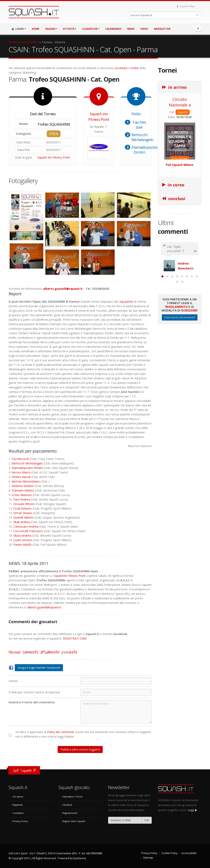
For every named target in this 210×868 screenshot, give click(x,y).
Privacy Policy (20, 821)
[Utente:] (116, 681)
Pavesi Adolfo (22, 545)
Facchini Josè (139, 125)
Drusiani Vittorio (24, 504)
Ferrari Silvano (23, 513)
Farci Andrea (22, 499)
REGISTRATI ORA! (75, 638)
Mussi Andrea (22, 536)
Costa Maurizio (22, 495)
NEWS (131, 29)
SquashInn (126, 302)
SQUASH (51, 29)
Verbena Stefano (23, 486)
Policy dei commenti (61, 732)
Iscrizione (189, 351)
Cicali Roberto (23, 508)
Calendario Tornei (72, 797)
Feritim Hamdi (21, 477)
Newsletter (162, 29)
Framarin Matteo (23, 490)
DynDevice (80, 858)
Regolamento (176, 347)
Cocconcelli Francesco (28, 531)
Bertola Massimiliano (26, 481)
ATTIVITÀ (70, 29)
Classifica (67, 805)
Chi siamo (18, 797)
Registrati (18, 805)
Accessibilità (189, 853)
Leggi (192, 810)
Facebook (198, 29)
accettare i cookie (127, 68)
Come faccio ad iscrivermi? (180, 358)
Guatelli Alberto (23, 517)
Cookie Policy (169, 853)
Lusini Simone (23, 540)
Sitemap (148, 858)
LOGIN (19, 29)
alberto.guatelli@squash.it (63, 289)
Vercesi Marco (21, 472)
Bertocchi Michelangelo (142, 137)
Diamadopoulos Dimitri (145, 150)
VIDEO (144, 29)
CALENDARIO (113, 29)
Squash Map (186, 6)
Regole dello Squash (74, 821)
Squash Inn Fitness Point (54, 157)
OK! (147, 820)
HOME (36, 29)
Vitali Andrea (22, 522)
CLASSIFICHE (91, 29)
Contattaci (18, 813)
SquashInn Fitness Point (70, 576)
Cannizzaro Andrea (26, 526)
